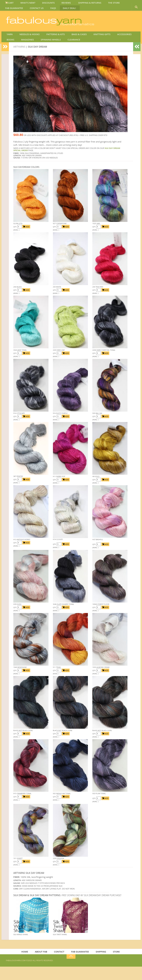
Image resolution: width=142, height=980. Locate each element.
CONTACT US (11, 11)
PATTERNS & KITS (51, 44)
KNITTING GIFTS (93, 44)
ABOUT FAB (43, 964)
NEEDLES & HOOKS (27, 44)
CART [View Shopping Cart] (9, 4)
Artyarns (19, 59)
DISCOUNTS (44, 4)
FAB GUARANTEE (122, 4)
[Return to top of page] (71, 970)
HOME (28, 964)
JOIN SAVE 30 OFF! (120, 25)
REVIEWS (59, 4)
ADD (26, 239)
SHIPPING (100, 964)
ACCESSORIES (114, 44)
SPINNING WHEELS (34, 51)
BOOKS (129, 44)
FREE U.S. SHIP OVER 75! (121, 22)
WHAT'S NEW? (25, 4)
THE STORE (103, 4)
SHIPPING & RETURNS (81, 4)
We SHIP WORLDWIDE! (85, 22)
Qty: (15, 239)
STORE (114, 964)
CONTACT (60, 964)
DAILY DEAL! (40, 11)
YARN (9, 44)
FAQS (26, 11)
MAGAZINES (12, 51)
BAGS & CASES (72, 44)
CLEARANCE (55, 51)
